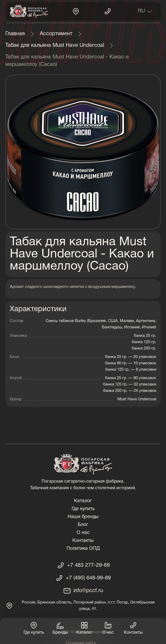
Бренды (60, 628)
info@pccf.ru (88, 591)
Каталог (83, 501)
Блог (83, 525)
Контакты (83, 541)
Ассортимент (56, 34)
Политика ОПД (83, 549)
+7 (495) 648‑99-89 (88, 578)
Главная (15, 34)
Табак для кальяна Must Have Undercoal (55, 46)
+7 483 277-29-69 (88, 565)
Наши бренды (83, 517)
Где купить (83, 509)
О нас (83, 533)
